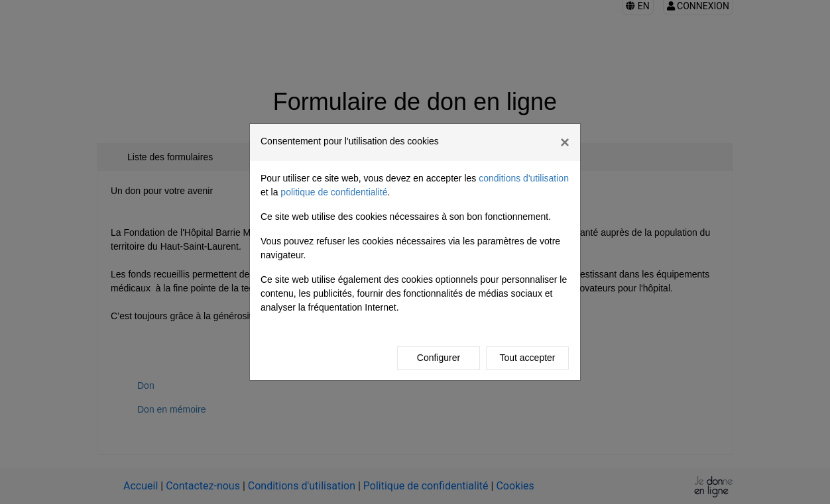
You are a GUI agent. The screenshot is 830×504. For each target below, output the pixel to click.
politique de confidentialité (334, 192)
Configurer (439, 358)
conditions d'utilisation (524, 178)
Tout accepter (527, 358)
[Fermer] (565, 142)
